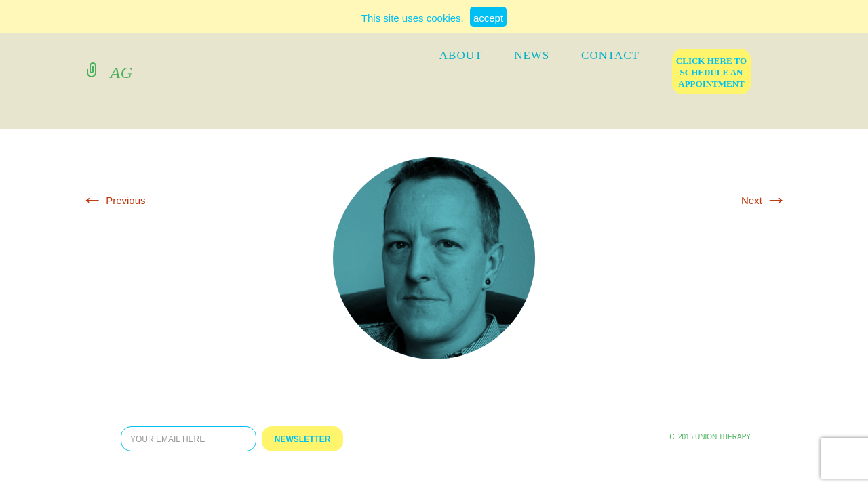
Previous (114, 200)
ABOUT (461, 55)
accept (488, 18)
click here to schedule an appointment (711, 72)
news (532, 55)
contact (610, 55)
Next (764, 200)
